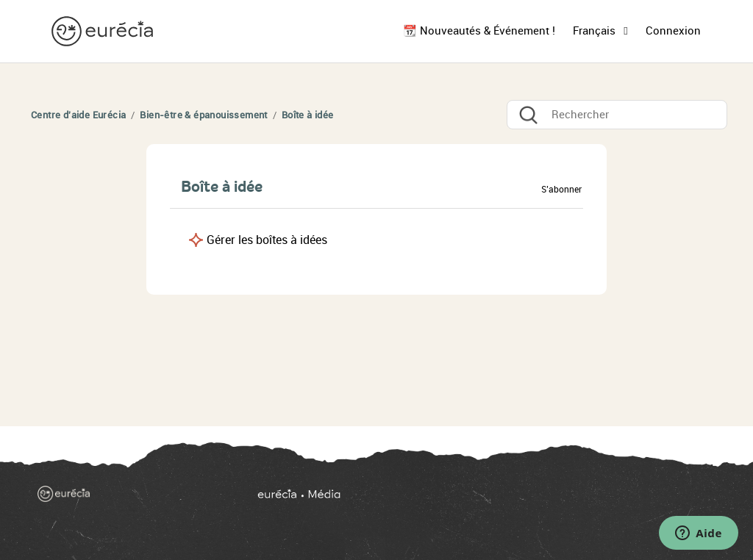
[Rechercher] (617, 115)
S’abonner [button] (561, 190)
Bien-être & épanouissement (203, 115)
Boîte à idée (308, 115)
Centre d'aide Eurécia (78, 115)
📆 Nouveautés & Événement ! (479, 31)
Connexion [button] (673, 31)
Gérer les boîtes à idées (267, 240)
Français (596, 31)
